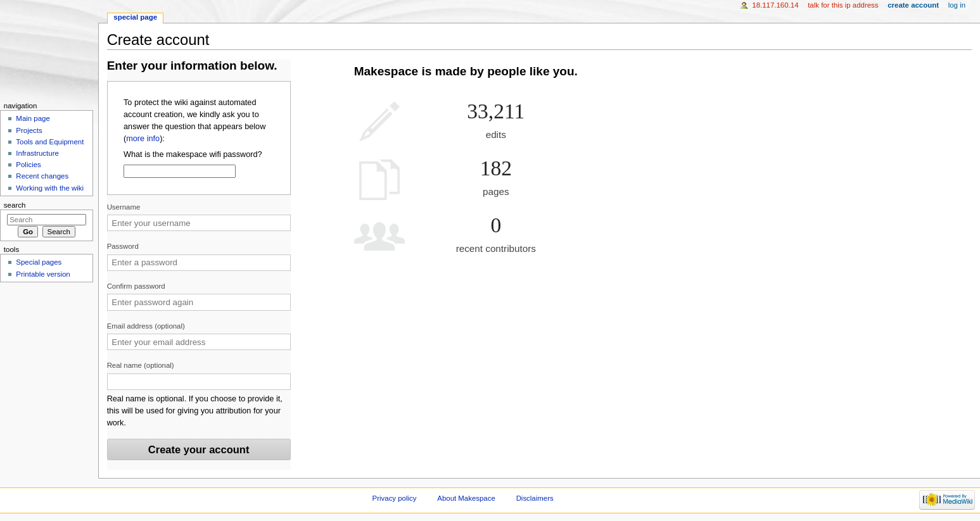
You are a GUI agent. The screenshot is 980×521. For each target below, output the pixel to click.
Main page (33, 118)
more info (143, 139)
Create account (913, 5)
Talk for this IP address (843, 5)
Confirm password (136, 286)
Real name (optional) (141, 365)
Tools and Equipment (50, 142)
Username (124, 207)
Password (123, 246)
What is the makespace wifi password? (193, 154)
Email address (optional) (146, 326)
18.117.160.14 (775, 5)
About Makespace (466, 498)
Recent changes (42, 176)
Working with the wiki (50, 188)
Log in (957, 5)
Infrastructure (37, 153)
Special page (135, 17)
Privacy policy (395, 498)
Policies (28, 165)
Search (15, 205)
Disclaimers (535, 498)
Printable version (43, 274)
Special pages (39, 262)
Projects (29, 130)
